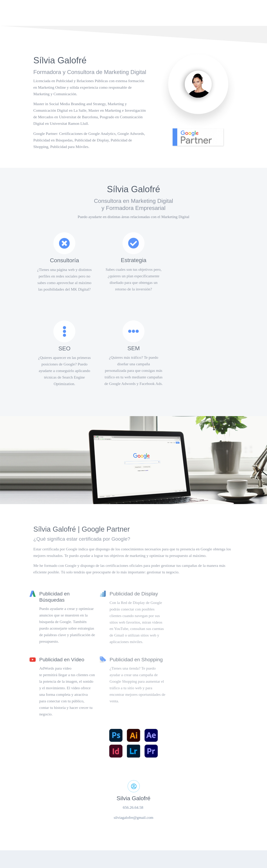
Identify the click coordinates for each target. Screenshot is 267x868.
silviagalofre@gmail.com (133, 817)
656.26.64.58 (134, 807)
